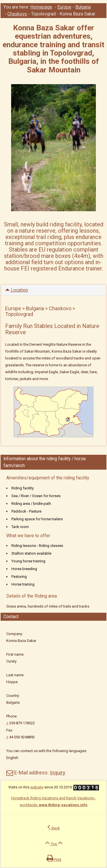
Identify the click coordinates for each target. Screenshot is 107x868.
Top (54, 843)
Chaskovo (17, 14)
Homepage (41, 7)
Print (54, 858)
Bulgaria (83, 7)
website (37, 787)
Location (17, 290)
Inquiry (58, 773)
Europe (64, 7)
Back (54, 827)
